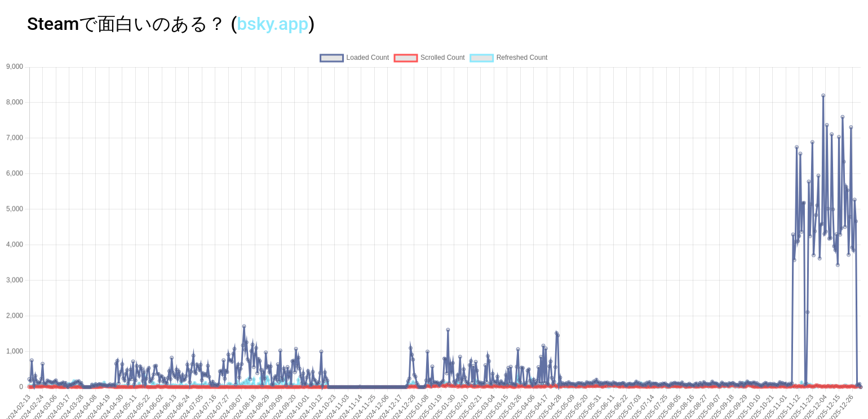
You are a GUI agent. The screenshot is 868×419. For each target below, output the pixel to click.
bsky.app (273, 24)
